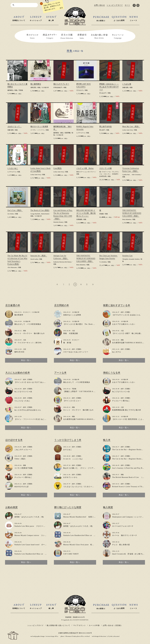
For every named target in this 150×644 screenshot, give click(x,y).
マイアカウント (80, 625)
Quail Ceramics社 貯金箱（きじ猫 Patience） (131, 554)
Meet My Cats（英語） (131, 127)
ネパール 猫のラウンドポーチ (125, 535)
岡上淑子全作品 (106, 127)
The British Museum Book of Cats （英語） (130, 477)
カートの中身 (94, 625)
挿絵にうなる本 (112, 373)
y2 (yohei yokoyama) (113, 636)
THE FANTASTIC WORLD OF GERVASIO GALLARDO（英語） (132, 213)
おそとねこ (68, 450)
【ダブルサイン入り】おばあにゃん (126, 315)
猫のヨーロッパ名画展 (39, 127)
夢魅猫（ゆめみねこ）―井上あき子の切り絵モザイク (109, 87)
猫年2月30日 (19, 352)
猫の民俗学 (19, 315)
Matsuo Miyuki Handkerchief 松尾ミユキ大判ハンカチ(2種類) (89, 517)
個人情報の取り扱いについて (58, 625)
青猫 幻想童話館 (71, 333)
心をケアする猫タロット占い (124, 324)
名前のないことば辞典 (72, 315)
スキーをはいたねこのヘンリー (76, 352)
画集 (16, 90)
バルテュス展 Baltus (85, 168)
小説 (25, 340)
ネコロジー (27, 312)
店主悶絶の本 (62, 305)
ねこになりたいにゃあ (23, 391)
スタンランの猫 (106, 168)
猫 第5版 (67, 343)
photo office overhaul (83, 636)
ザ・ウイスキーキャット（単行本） (29, 343)
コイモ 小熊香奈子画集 (24, 468)
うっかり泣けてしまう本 (68, 440)
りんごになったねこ (22, 401)
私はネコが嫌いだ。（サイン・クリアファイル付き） (85, 468)
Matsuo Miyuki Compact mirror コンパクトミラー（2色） (38, 535)
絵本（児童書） (77, 349)
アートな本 (60, 373)
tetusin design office (52, 636)
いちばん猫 (127, 84)
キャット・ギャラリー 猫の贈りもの (29, 333)
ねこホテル (117, 352)
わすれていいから (70, 477)
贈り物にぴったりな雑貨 (68, 507)
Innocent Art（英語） (39, 256)
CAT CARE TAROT (71, 554)
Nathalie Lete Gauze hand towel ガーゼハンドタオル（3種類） (40, 545)
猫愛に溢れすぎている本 (117, 305)
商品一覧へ (26, 360)
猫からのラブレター (61, 84)
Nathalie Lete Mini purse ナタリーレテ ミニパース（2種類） (40, 526)
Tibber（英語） (21, 459)
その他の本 (45, 87)
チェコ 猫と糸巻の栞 (121, 545)
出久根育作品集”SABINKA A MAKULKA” (129, 343)
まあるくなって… (15, 127)
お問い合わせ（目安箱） (113, 625)
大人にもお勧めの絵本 (18, 373)
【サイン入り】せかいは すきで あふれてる (32, 382)
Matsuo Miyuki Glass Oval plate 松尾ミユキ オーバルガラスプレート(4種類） (95, 545)
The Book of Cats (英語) (40, 210)
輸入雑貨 (108, 507)
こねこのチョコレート (23, 450)
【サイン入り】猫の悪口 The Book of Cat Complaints (85, 324)
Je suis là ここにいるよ (73, 459)
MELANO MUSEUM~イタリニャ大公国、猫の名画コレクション (86, 213)
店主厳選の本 (13, 305)
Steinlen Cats (127, 256)
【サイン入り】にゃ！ (72, 401)
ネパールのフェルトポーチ (123, 526)
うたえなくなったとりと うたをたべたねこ (80, 487)
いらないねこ (13, 168)
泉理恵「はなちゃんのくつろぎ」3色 (29, 517)
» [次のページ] (93, 284)
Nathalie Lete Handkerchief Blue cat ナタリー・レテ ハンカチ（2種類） (44, 554)
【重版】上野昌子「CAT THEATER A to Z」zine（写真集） (87, 391)
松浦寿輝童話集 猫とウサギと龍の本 (127, 410)
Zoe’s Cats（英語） (15, 210)
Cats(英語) (58, 168)
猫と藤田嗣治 (36, 84)
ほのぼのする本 (14, 440)
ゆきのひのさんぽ (22, 487)
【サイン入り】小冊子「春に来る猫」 (127, 333)
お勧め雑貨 (12, 507)
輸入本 (107, 440)
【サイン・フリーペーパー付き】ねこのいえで (33, 419)
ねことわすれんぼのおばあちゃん (28, 410)
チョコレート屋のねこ (121, 401)
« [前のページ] (57, 284)
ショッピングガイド (36, 625)
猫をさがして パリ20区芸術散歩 (28, 324)
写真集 (21, 90)
